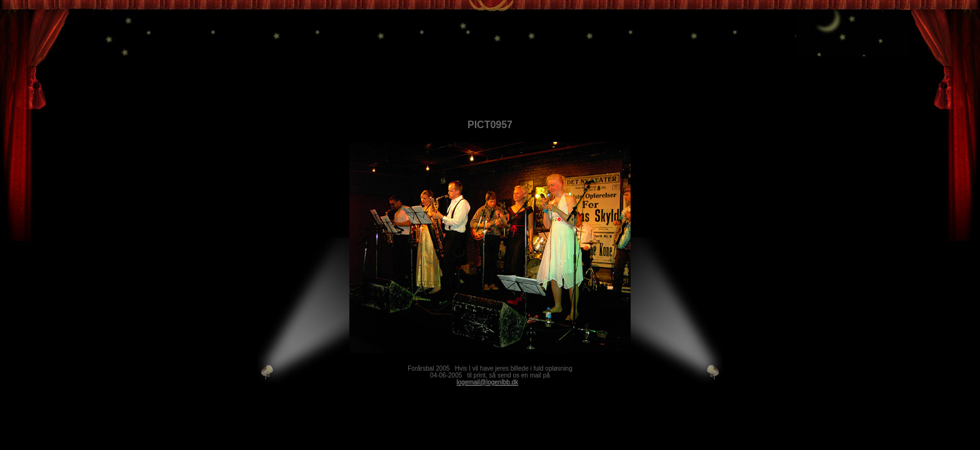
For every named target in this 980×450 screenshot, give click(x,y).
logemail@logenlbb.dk (488, 382)
